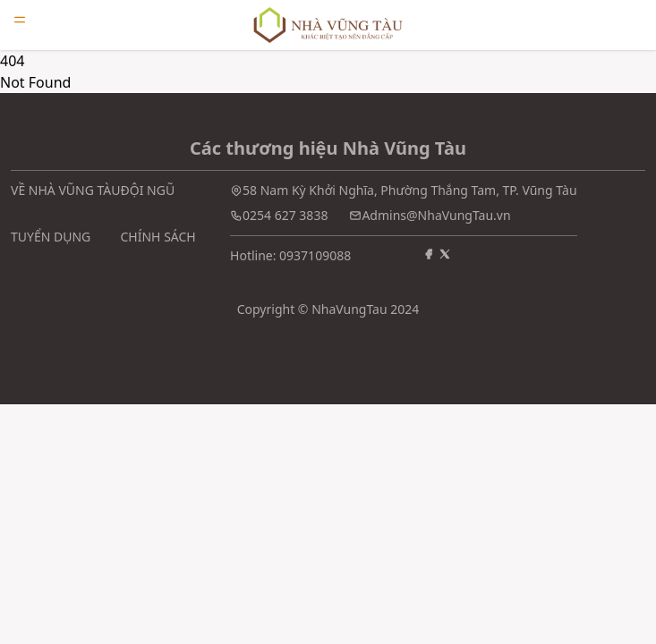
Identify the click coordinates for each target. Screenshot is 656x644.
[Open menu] (20, 20)
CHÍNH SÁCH (158, 237)
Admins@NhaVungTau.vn (436, 215)
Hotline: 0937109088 (290, 255)
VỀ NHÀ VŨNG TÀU (66, 190)
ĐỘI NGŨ (148, 190)
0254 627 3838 (285, 215)
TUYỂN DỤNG (51, 237)
